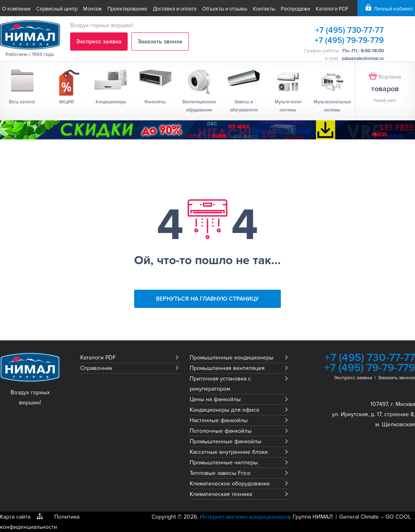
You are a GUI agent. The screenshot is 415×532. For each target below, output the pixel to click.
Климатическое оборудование (230, 484)
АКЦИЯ (66, 102)
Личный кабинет (393, 9)
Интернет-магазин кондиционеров (245, 517)
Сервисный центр (57, 9)
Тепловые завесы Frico (220, 473)
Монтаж (92, 9)
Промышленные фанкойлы (226, 441)
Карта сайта (15, 517)
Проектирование (127, 9)
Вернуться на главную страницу (207, 299)
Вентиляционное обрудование (199, 106)
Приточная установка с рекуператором (220, 384)
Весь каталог (22, 102)
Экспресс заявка (99, 42)
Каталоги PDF (332, 9)
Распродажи (295, 9)
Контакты (264, 9)
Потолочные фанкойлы (221, 431)
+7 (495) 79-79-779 (349, 41)
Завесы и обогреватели (244, 106)
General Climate (359, 517)
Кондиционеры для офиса (224, 410)
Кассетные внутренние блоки (229, 452)
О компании (16, 9)
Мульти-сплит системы (288, 106)
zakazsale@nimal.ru (363, 59)
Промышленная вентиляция (227, 368)
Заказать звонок (160, 42)
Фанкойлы (155, 102)
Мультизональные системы (332, 106)
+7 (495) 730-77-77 (350, 30)
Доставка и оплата (175, 9)
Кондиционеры (111, 102)
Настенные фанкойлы (219, 420)
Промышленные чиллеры (224, 463)
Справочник (96, 368)
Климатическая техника (221, 494)
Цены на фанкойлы (215, 399)
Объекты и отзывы (225, 9)
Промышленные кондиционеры (232, 358)
